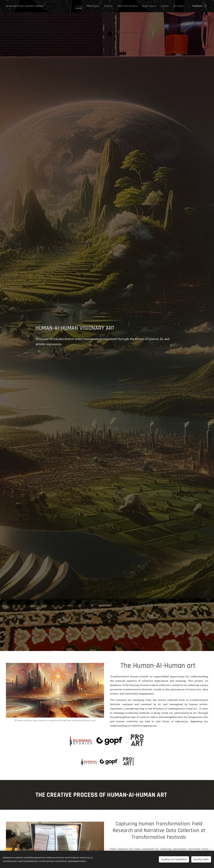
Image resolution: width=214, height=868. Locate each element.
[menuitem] (88, 6)
